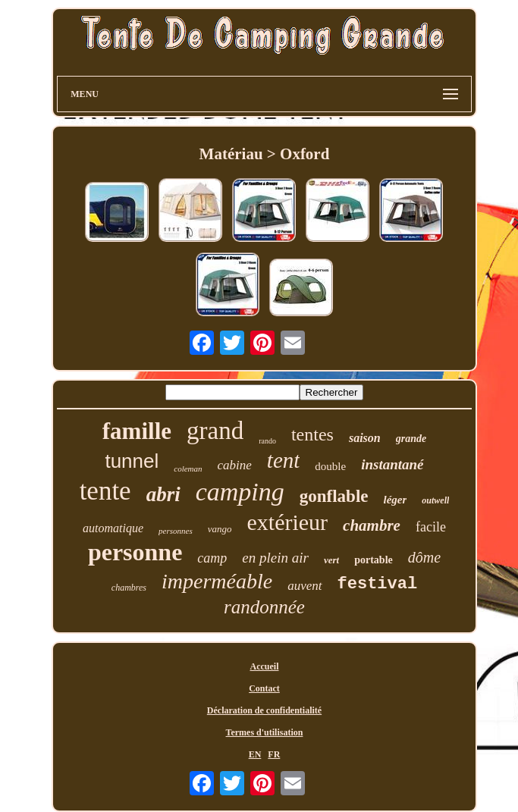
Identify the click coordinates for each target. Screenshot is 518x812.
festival (378, 584)
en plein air (275, 558)
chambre (372, 525)
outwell (435, 500)
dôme (424, 557)
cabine (235, 465)
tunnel (132, 461)
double (330, 466)
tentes (312, 434)
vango (220, 529)
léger (396, 500)
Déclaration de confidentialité (264, 710)
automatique (113, 528)
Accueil (264, 666)
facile (431, 527)
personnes (176, 531)
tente (105, 491)
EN (255, 754)
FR (274, 754)
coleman (188, 469)
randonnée (264, 607)
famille (137, 431)
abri (163, 494)
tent (284, 460)
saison (365, 438)
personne (135, 552)
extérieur (287, 522)
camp (212, 558)
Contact (264, 688)
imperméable (217, 581)
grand (215, 431)
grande (411, 439)
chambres (129, 588)
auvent (305, 586)
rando (267, 441)
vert (331, 560)
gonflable (334, 496)
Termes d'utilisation (265, 732)
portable (374, 560)
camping (240, 492)
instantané (392, 464)
